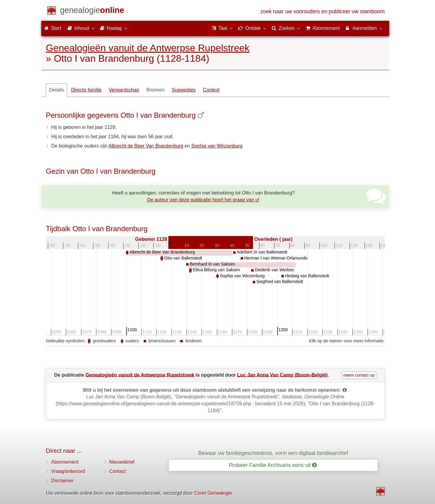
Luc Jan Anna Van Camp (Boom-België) (282, 375)
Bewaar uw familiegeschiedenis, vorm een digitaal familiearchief (273, 453)
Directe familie (86, 90)
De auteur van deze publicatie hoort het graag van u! (203, 200)
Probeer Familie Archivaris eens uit (273, 465)
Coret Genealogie (213, 493)
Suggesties (184, 90)
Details (56, 90)
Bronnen (156, 90)
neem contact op (359, 375)
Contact (118, 471)
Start (53, 28)
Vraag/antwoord (68, 471)
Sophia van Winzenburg (217, 146)
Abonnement (65, 462)
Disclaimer (63, 481)
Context (211, 90)
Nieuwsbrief (122, 462)
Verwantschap (124, 90)
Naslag (113, 28)
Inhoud (81, 28)
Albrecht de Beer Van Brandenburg (146, 146)
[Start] (92, 11)
